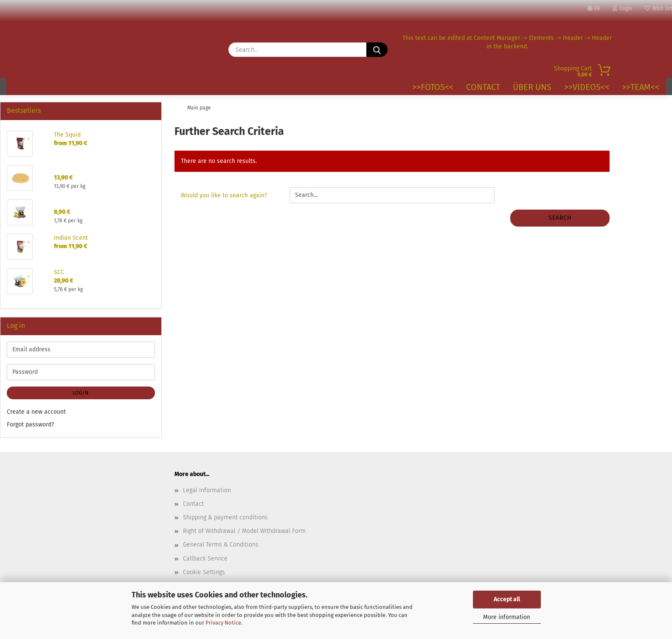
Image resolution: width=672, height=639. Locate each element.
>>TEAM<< (641, 87)
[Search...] (377, 50)
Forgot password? (30, 425)
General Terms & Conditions (221, 545)
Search (560, 218)
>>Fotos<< (433, 87)
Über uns (532, 87)
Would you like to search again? (224, 195)
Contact (483, 87)
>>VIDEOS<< (587, 87)
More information (507, 617)
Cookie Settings (204, 572)
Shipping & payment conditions (225, 517)
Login (622, 8)
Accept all (507, 599)
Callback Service (205, 559)
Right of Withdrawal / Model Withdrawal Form (244, 531)
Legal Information (207, 490)
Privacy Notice (223, 623)
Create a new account (36, 412)
